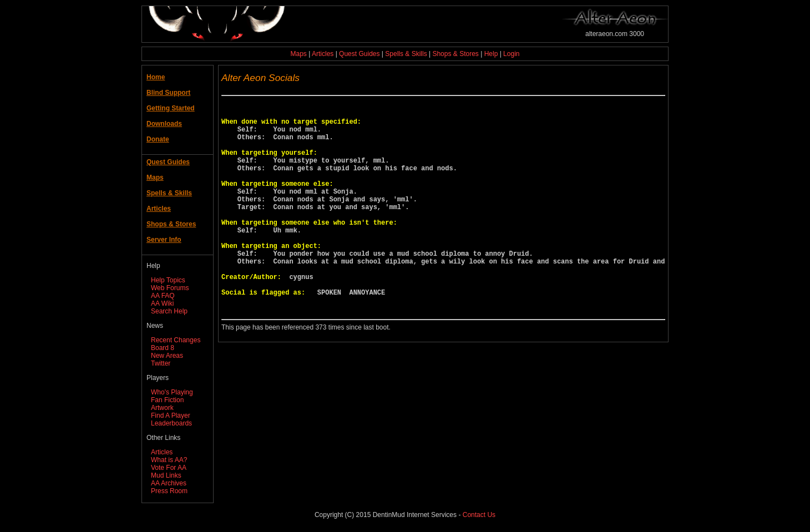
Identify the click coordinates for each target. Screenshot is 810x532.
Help (491, 54)
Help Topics (168, 280)
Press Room (169, 491)
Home (156, 77)
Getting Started (171, 108)
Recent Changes (176, 340)
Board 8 (163, 348)
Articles (323, 54)
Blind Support (168, 93)
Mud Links (166, 475)
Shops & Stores (455, 54)
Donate (158, 139)
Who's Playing (172, 392)
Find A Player (171, 416)
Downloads (164, 124)
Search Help (169, 311)
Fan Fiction (167, 400)
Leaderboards (171, 423)
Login (511, 54)
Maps (299, 54)
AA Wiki (162, 303)
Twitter (161, 363)
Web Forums (170, 288)
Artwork (162, 408)
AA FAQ (163, 296)
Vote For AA (169, 468)
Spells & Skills (406, 54)
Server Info (164, 240)
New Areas (167, 356)
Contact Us (479, 515)
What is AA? (169, 460)
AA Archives (169, 483)
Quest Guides (359, 54)
